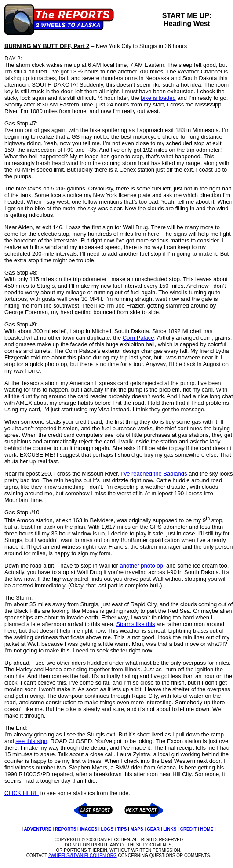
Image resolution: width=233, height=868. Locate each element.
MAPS (137, 829)
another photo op (142, 566)
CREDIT (188, 829)
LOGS (107, 829)
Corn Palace (138, 338)
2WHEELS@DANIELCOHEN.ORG (83, 855)
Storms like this (135, 624)
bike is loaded (158, 98)
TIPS (122, 829)
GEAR (153, 829)
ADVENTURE (37, 829)
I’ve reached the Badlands (154, 474)
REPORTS (66, 829)
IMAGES (89, 829)
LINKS (170, 829)
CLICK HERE (22, 793)
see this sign (31, 741)
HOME (207, 829)
